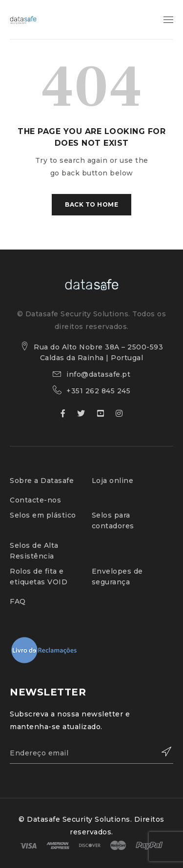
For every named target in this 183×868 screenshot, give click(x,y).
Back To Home (91, 204)
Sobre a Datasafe (42, 481)
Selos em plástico (43, 515)
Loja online (113, 481)
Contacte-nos (35, 500)
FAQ (18, 601)
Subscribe (161, 752)
